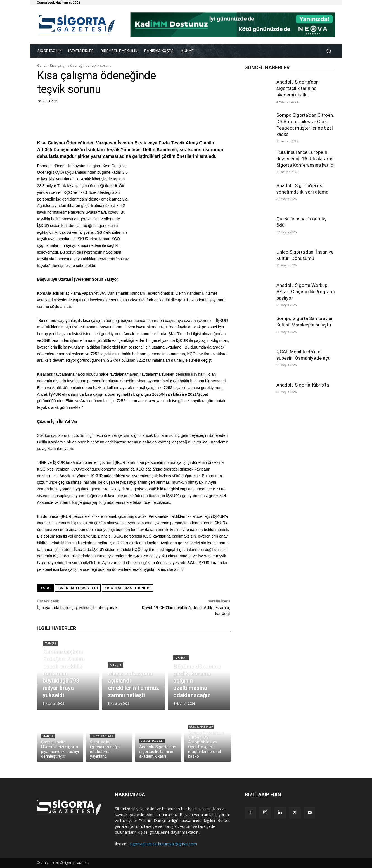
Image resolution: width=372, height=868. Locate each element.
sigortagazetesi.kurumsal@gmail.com (163, 844)
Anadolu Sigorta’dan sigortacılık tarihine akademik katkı (298, 88)
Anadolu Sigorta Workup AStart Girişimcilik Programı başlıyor (306, 292)
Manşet (50, 643)
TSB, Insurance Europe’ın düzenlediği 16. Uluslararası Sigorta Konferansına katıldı (305, 159)
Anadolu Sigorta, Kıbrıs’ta (303, 385)
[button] (329, 51)
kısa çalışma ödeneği (127, 588)
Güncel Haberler (152, 741)
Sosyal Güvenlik (103, 736)
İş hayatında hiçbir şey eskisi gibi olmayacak (77, 608)
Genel (42, 65)
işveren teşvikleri (78, 588)
